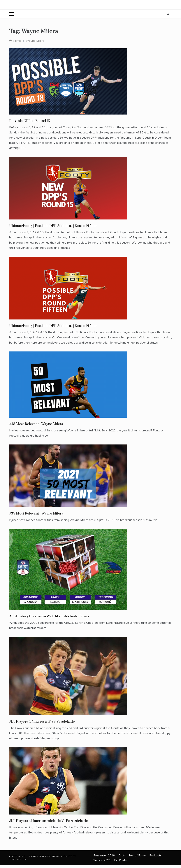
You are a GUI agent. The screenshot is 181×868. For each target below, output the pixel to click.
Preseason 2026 (104, 855)
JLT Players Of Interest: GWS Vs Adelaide (42, 722)
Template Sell (19, 859)
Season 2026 (102, 860)
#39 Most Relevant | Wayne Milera (36, 514)
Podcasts (155, 855)
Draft (122, 855)
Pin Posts (120, 860)
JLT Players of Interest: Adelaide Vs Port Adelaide (49, 821)
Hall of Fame (137, 855)
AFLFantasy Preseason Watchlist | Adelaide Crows (49, 616)
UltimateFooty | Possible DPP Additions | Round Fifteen (53, 226)
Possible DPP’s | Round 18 (30, 121)
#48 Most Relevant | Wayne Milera (36, 424)
